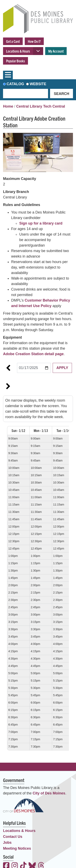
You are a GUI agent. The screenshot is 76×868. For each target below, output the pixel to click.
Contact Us (13, 837)
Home (8, 106)
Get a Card (13, 41)
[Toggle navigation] (8, 75)
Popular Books (16, 61)
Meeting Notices (17, 848)
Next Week (8, 386)
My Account (56, 51)
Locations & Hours (18, 51)
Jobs (7, 843)
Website (38, 84)
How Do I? (34, 41)
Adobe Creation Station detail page (33, 354)
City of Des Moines (49, 793)
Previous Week (8, 368)
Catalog (15, 84)
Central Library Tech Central (41, 106)
